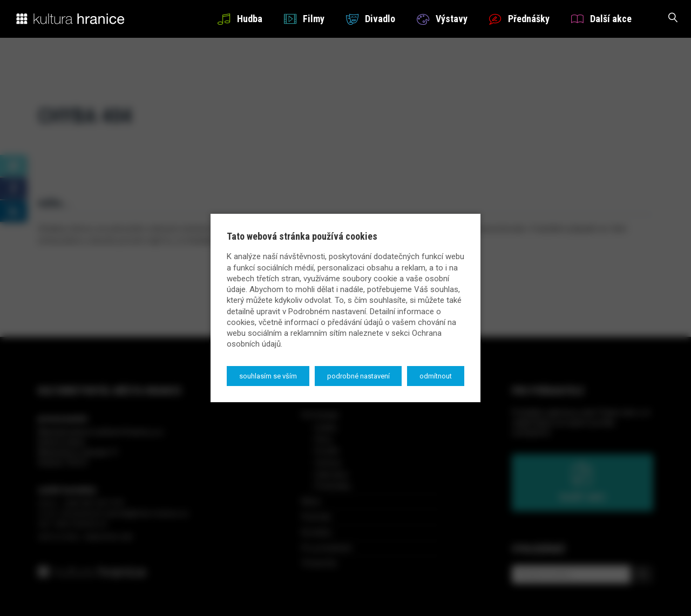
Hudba (240, 19)
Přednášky (519, 19)
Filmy (304, 19)
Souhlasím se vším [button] (268, 376)
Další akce (601, 19)
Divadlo (371, 19)
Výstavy (442, 19)
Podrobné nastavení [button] (358, 376)
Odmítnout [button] (436, 376)
